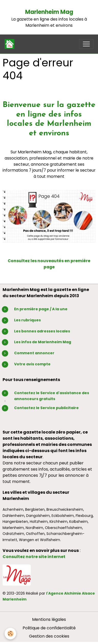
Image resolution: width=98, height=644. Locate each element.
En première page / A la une (41, 309)
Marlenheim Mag (49, 12)
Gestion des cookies (49, 636)
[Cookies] (10, 634)
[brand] (11, 44)
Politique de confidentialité (49, 628)
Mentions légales (49, 619)
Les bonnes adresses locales (42, 331)
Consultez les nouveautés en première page (49, 264)
